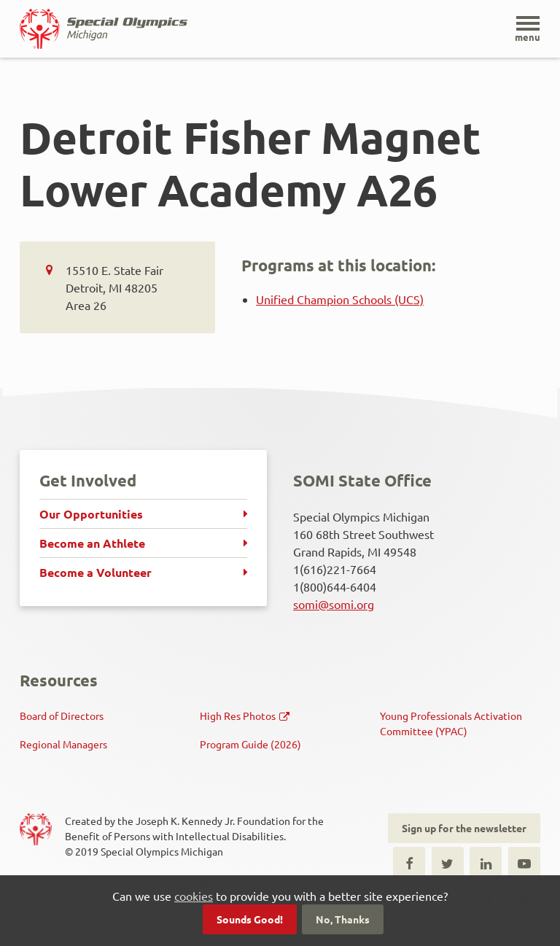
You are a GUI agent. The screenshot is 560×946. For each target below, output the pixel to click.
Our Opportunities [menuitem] (91, 514)
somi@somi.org (334, 604)
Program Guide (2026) (250, 744)
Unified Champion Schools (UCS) (340, 299)
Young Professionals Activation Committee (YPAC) (451, 723)
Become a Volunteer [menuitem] (96, 572)
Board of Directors (62, 716)
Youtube (524, 863)
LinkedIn (486, 863)
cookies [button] (194, 896)
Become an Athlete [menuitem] (92, 543)
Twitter (448, 863)
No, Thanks (343, 919)
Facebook (409, 863)
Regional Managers (63, 744)
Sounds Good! (250, 919)
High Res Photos (238, 716)
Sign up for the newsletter (464, 828)
